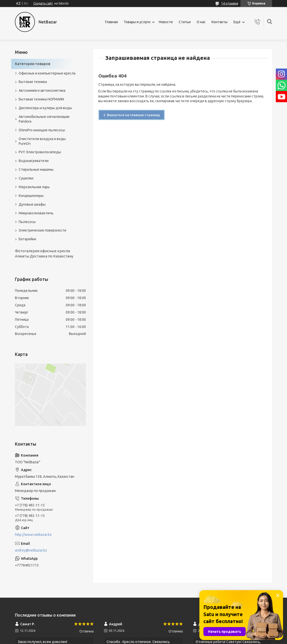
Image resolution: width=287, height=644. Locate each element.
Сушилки (26, 178)
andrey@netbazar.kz (31, 550)
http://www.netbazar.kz (33, 535)
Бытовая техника (33, 82)
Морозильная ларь (34, 187)
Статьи (185, 22)
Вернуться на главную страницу (134, 115)
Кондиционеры (31, 196)
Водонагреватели (34, 161)
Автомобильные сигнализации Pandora (44, 119)
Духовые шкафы (32, 204)
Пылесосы (27, 222)
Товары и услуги (137, 22)
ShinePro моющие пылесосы (42, 130)
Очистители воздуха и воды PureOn (42, 141)
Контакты (220, 22)
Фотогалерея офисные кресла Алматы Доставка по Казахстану (44, 253)
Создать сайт (43, 3)
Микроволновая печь (36, 213)
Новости (166, 22)
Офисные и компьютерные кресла (47, 73)
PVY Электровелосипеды (40, 152)
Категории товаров (33, 64)
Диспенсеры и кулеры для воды (45, 108)
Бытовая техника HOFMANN (41, 99)
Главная (111, 22)
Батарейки (27, 239)
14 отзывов (230, 3)
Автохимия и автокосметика (42, 90)
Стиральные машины (36, 169)
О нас (201, 22)
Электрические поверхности (42, 230)
